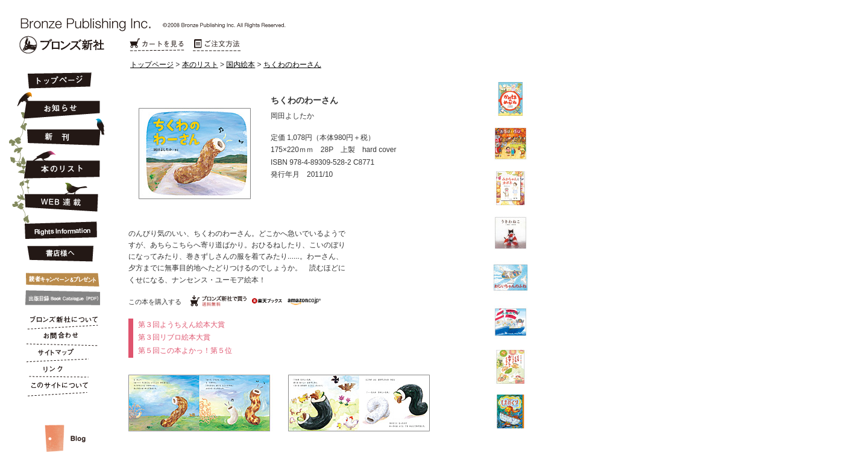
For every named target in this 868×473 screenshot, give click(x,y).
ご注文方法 (217, 45)
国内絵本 (241, 65)
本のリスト (200, 65)
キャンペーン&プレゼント (58, 277)
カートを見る (157, 45)
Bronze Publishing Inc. (62, 45)
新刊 (58, 133)
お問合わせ (58, 338)
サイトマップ (58, 355)
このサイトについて (58, 389)
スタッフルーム (58, 426)
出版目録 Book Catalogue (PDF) (58, 298)
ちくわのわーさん (292, 65)
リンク (58, 372)
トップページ (152, 65)
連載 (58, 197)
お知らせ (58, 104)
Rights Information (58, 228)
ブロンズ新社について (58, 321)
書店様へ (58, 254)
